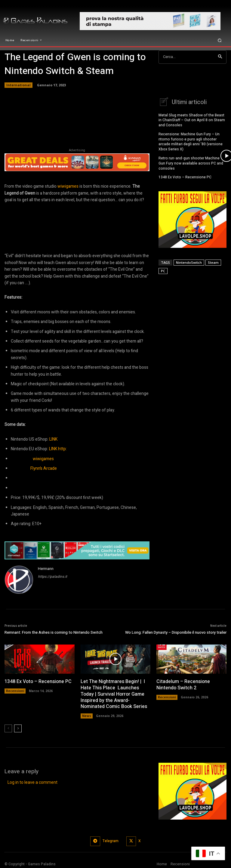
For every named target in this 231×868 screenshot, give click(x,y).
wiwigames (68, 186)
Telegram (111, 841)
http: (62, 449)
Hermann (46, 569)
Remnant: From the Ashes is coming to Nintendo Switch (54, 632)
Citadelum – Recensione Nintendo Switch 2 (183, 685)
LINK (53, 439)
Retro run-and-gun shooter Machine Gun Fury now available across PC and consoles (191, 162)
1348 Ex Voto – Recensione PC (185, 176)
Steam (213, 262)
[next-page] (18, 728)
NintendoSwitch (189, 262)
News (87, 716)
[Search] (220, 57)
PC (163, 270)
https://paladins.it (52, 577)
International (18, 85)
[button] (220, 40)
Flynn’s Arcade (44, 468)
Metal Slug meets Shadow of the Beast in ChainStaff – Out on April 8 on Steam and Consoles (192, 119)
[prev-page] (8, 728)
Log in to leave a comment (32, 782)
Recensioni (15, 691)
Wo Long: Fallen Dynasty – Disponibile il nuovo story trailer (176, 632)
